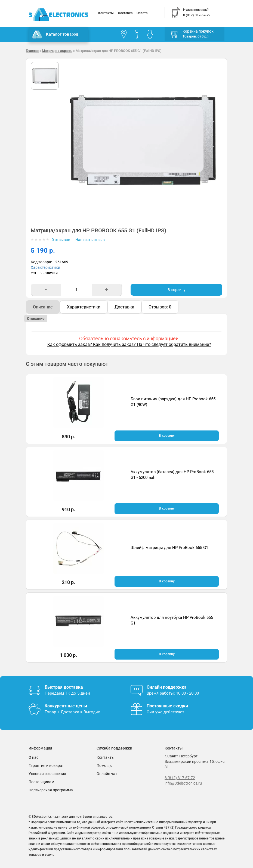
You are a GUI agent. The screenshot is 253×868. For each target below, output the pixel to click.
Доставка (125, 13)
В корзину (177, 290)
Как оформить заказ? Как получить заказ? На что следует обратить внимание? (129, 344)
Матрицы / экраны (57, 51)
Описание (43, 307)
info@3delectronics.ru (183, 783)
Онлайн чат (107, 774)
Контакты (106, 13)
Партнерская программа (51, 790)
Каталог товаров (55, 35)
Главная (32, 51)
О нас (33, 757)
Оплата (142, 13)
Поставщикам (41, 782)
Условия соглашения (47, 774)
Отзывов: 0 (160, 307)
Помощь (104, 766)
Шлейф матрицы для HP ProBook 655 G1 (169, 548)
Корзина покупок (198, 31)
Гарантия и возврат (46, 766)
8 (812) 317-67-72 (180, 778)
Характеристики (45, 267)
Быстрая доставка (64, 687)
